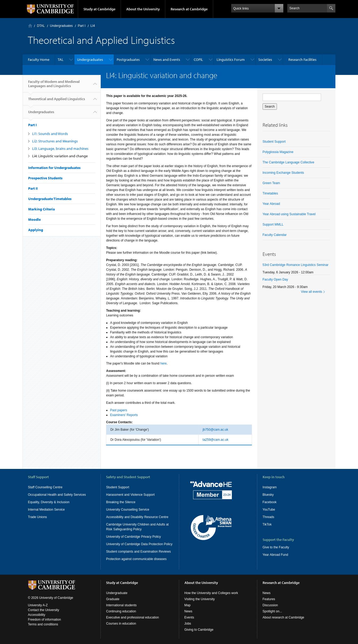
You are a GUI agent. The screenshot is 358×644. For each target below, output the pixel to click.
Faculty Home (39, 60)
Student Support (274, 142)
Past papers (119, 410)
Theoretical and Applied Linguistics (57, 101)
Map (188, 605)
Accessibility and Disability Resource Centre (137, 517)
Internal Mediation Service (46, 510)
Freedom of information (44, 620)
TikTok (267, 524)
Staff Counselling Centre (45, 487)
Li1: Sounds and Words (50, 134)
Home (30, 26)
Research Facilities (302, 60)
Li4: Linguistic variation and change (60, 156)
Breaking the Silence (121, 502)
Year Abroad (271, 204)
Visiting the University (200, 599)
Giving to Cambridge (199, 630)
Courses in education (121, 624)
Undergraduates (61, 26)
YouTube (269, 510)
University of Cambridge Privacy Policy (133, 537)
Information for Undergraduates (54, 168)
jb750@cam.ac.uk (215, 430)
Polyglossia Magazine (278, 152)
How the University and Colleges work (211, 593)
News (188, 611)
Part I (82, 26)
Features (269, 599)
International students (121, 605)
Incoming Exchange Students (283, 173)
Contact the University (43, 610)
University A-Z (38, 605)
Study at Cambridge (99, 9)
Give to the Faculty (276, 547)
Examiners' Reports (124, 415)
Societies (265, 60)
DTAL (41, 26)
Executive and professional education (132, 617)
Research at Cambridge (189, 9)
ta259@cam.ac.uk (215, 440)
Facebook (270, 502)
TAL (61, 60)
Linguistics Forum (231, 60)
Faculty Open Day (275, 279)
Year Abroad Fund (275, 555)
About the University (143, 9)
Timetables (270, 193)
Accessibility (37, 615)
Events (189, 617)
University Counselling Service (128, 510)
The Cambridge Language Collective (288, 162)
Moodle (34, 219)
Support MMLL (273, 224)
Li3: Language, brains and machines (60, 149)
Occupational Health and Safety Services (57, 495)
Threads (268, 517)
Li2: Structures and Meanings (55, 141)
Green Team (271, 183)
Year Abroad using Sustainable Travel (289, 214)
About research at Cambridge (283, 617)
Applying (36, 230)
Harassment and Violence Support (130, 495)
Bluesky (268, 495)
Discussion (270, 605)
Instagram (270, 487)
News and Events (167, 60)
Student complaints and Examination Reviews (138, 552)
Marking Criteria (41, 209)
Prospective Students (45, 178)
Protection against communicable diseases (136, 559)
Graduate (113, 599)
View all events (311, 292)
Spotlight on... (272, 611)
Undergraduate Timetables (50, 199)
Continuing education (121, 611)
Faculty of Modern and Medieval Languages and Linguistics (54, 86)
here (163, 363)
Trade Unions (37, 517)
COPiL (198, 60)
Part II (33, 188)
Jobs (188, 624)
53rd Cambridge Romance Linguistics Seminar (296, 265)
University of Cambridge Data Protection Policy (139, 544)
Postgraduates (128, 60)
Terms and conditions (43, 624)
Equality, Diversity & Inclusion (49, 502)
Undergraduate (117, 593)
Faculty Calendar (275, 235)
